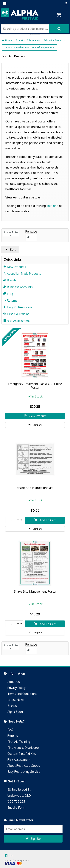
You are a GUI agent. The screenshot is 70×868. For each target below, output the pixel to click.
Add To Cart (47, 520)
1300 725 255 (16, 802)
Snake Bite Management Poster (35, 591)
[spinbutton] (11, 520)
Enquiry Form (16, 808)
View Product (38, 416)
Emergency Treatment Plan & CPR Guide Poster (35, 386)
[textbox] (25, 29)
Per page (31, 231)
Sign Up (36, 839)
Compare (37, 425)
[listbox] (31, 237)
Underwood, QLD (19, 796)
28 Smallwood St (19, 790)
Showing (11, 233)
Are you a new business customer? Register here (29, 47)
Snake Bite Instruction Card (35, 488)
